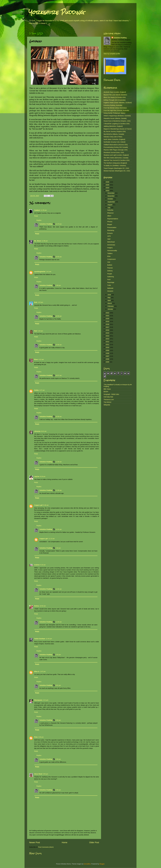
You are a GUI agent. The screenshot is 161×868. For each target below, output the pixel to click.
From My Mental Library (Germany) (115, 108)
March (110, 303)
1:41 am (49, 272)
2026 (108, 182)
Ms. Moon (38, 241)
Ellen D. (37, 672)
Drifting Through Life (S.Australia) (115, 100)
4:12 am (41, 359)
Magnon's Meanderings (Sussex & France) (118, 129)
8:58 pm (58, 790)
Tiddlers (110, 253)
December (111, 193)
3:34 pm (58, 548)
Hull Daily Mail (108, 397)
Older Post (94, 842)
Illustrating (111, 230)
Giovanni (110, 291)
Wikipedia (107, 405)
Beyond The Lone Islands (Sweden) (115, 95)
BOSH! (106, 392)
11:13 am (52, 539)
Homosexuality (112, 251)
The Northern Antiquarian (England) (115, 163)
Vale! (109, 239)
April (109, 300)
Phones (110, 222)
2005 (108, 362)
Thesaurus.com (109, 400)
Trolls (109, 285)
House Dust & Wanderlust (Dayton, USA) (117, 121)
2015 (108, 333)
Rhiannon (110, 213)
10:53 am (43, 606)
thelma (37, 606)
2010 (108, 347)
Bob (36, 302)
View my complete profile (112, 54)
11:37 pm (59, 224)
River (36, 359)
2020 (108, 319)
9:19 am (43, 565)
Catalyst (37, 210)
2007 (108, 356)
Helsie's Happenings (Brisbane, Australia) (117, 116)
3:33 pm (58, 655)
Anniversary (111, 245)
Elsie (109, 256)
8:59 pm (58, 759)
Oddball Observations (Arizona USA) (116, 145)
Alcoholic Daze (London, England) (115, 92)
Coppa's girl (38, 505)
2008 (108, 353)
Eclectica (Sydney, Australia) (113, 105)
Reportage (111, 282)
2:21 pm (46, 700)
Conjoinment (111, 259)
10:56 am (59, 316)
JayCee (37, 476)
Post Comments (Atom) (46, 847)
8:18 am (43, 476)
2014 (108, 336)
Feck (109, 280)
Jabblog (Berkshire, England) (113, 126)
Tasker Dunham (40, 639)
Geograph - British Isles (111, 394)
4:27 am (42, 390)
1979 (109, 236)
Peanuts (110, 268)
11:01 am (59, 529)
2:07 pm (43, 672)
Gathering (111, 277)
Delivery (110, 271)
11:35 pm (44, 210)
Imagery (110, 248)
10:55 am (59, 257)
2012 (108, 342)
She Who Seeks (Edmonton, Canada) (116, 158)
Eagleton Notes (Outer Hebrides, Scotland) (118, 103)
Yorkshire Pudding (56, 12)
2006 (108, 359)
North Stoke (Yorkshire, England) (114, 139)
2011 (108, 345)
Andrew (37, 565)
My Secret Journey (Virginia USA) (115, 131)
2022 (108, 313)
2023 (108, 191)
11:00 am (59, 462)
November (111, 196)
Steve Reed (38, 774)
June (110, 295)
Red (36, 331)
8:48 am (46, 505)
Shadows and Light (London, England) (116, 155)
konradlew (87, 864)
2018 (108, 324)
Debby (36, 390)
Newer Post (34, 842)
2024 (108, 188)
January (111, 309)
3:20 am (40, 331)
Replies (39, 220)
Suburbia (110, 210)
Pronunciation (112, 227)
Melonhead (111, 242)
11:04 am (59, 622)
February (111, 306)
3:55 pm (45, 774)
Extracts (110, 233)
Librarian (37, 431)
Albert (109, 216)
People (110, 274)
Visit (109, 262)
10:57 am (59, 375)
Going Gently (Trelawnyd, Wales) (114, 113)
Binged (110, 224)
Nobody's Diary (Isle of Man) (113, 137)
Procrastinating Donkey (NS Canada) (116, 147)
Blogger (102, 864)
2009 (108, 350)
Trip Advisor (107, 402)
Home (65, 842)
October (111, 199)
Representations (113, 219)
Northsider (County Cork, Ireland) (114, 142)
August (110, 205)
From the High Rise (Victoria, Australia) (116, 110)
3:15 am (40, 302)
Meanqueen (38, 700)
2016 (108, 330)
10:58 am (59, 417)
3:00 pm (41, 737)
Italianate (110, 288)
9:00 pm (58, 720)
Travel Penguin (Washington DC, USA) (116, 168)
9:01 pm (58, 685)
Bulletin (110, 265)
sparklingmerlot (40, 272)
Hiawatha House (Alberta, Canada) (115, 118)
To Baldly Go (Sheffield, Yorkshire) (115, 166)
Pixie (36, 737)
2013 (108, 339)
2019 (108, 321)
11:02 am (59, 589)
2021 (108, 316)
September (112, 202)
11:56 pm (45, 241)
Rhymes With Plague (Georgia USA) (116, 150)
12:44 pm (49, 639)
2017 (108, 327)
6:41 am (44, 431)
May (109, 298)
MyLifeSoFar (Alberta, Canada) (114, 134)
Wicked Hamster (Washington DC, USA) (117, 171)
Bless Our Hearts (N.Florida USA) (115, 97)
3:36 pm (58, 285)
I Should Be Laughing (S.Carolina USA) (117, 124)
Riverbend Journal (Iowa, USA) (114, 152)
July (109, 208)
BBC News (107, 389)
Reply (36, 216)
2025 (108, 185)
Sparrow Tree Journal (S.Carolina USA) (117, 160)
